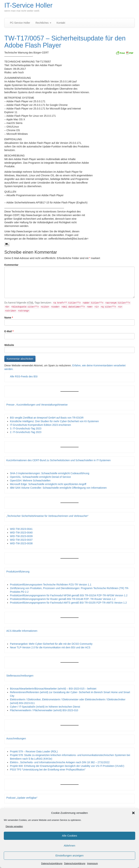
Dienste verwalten (14, 826)
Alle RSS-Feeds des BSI (24, 376)
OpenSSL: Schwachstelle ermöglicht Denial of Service (40, 477)
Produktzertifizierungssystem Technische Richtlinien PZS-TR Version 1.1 (51, 585)
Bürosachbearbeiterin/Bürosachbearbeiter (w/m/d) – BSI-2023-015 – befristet (53, 689)
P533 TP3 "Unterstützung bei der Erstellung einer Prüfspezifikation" (48, 770)
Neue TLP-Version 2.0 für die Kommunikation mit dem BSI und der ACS (50, 647)
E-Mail (9, 331)
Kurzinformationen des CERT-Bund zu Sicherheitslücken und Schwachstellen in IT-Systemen (58, 460)
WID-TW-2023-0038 (21, 543)
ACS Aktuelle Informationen (22, 631)
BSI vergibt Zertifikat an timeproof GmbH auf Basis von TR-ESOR (47, 418)
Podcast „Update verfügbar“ (22, 798)
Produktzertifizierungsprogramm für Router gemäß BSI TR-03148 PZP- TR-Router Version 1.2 (63, 599)
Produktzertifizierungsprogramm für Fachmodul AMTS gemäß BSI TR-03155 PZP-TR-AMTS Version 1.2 (68, 603)
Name (9, 318)
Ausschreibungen (16, 738)
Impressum (92, 863)
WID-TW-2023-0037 (21, 540)
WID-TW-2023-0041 (21, 529)
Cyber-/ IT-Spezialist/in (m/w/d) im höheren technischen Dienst (45, 707)
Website (9, 345)
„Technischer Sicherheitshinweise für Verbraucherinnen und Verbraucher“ (47, 516)
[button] (133, 813)
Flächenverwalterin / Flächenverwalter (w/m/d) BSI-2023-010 (44, 710)
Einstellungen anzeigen (69, 856)
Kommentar (11, 265)
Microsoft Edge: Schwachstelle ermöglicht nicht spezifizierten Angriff (48, 484)
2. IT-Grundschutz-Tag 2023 (26, 432)
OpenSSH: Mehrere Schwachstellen (30, 481)
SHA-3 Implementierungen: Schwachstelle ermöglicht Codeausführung (50, 473)
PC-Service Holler (20, 23)
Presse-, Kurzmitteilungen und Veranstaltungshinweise (37, 405)
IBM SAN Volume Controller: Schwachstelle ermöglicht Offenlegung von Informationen (58, 488)
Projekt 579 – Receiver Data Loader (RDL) (34, 751)
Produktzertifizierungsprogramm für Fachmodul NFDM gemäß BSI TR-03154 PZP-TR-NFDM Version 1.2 (69, 595)
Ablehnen (69, 846)
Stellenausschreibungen (20, 676)
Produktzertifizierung (18, 572)
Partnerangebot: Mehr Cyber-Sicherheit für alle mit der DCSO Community (51, 644)
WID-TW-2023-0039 (21, 536)
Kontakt (61, 23)
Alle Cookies (69, 836)
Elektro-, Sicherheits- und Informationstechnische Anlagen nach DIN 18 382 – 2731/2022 (60, 762)
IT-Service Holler (28, 5)
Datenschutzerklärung (52, 863)
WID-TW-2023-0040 (21, 533)
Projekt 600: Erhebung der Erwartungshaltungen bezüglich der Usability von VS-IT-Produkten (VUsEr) (67, 766)
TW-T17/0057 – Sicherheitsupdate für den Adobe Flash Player (65, 42)
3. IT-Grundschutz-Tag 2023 (26, 428)
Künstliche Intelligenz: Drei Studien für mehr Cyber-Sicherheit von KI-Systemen (54, 421)
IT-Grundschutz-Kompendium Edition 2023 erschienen (40, 425)
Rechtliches (43, 23)
